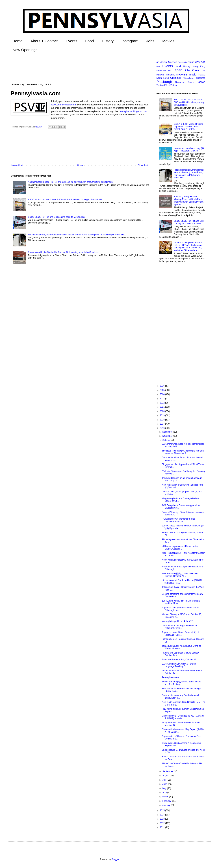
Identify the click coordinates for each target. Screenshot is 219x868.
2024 (162, 394)
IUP (169, 71)
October (166, 440)
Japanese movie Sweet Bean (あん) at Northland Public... (180, 633)
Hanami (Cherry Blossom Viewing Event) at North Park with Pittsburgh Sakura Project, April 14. (189, 200)
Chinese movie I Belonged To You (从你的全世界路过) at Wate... (183, 717)
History (108, 41)
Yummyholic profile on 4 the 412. (177, 621)
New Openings (25, 50)
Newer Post (17, 165)
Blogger (115, 859)
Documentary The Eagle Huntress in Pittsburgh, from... (179, 627)
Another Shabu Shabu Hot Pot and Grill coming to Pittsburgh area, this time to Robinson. (71, 182)
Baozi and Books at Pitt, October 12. (179, 659)
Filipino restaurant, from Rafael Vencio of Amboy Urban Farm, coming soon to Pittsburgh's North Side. (77, 235)
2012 (162, 823)
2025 (162, 390)
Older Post (143, 165)
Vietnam (174, 85)
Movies (168, 41)
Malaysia (160, 75)
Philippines (200, 78)
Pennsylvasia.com (171, 677)
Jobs (150, 41)
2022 (162, 403)
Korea (196, 70)
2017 (162, 424)
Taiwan (201, 82)
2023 (162, 399)
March (166, 797)
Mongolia (170, 75)
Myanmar (202, 75)
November (168, 436)
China (191, 62)
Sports (191, 82)
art (158, 62)
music (193, 75)
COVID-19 (200, 62)
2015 (162, 810)
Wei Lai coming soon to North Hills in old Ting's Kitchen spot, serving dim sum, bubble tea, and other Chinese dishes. (188, 247)
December (168, 432)
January (166, 805)
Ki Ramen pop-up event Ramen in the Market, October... (180, 548)
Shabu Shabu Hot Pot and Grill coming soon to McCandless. (57, 217)
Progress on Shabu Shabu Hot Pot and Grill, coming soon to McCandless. (63, 252)
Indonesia (161, 71)
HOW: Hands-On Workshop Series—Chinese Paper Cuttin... (180, 520)
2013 (162, 819)
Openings (176, 78)
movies (182, 74)
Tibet (168, 85)
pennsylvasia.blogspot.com (133, 111)
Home (18, 41)
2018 (162, 420)
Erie (158, 66)
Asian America (169, 62)
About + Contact (44, 41)
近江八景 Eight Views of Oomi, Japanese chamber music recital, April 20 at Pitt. (189, 127)
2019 (162, 415)
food (178, 66)
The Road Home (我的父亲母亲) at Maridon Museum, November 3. (183, 452)
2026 (162, 386)
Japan (177, 70)
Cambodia (182, 62)
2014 (162, 815)
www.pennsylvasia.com (64, 105)
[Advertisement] (76, 69)
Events (71, 41)
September (168, 771)
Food (90, 41)
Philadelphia (188, 78)
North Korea (163, 78)
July (165, 780)
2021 (162, 407)
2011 (162, 827)
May (165, 788)
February (167, 801)
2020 (162, 411)
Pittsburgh (164, 82)
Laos (203, 71)
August (166, 776)
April (165, 793)
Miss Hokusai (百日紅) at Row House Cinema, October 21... (180, 575)
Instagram (130, 41)
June (165, 784)
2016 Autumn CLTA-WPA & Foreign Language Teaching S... (179, 665)
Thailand (161, 85)
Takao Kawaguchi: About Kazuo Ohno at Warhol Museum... (181, 647)
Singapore (180, 82)
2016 (162, 428)
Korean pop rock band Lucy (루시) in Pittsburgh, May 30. (189, 149)
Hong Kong (199, 66)
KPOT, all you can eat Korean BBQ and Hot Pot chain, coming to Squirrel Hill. (65, 199)
